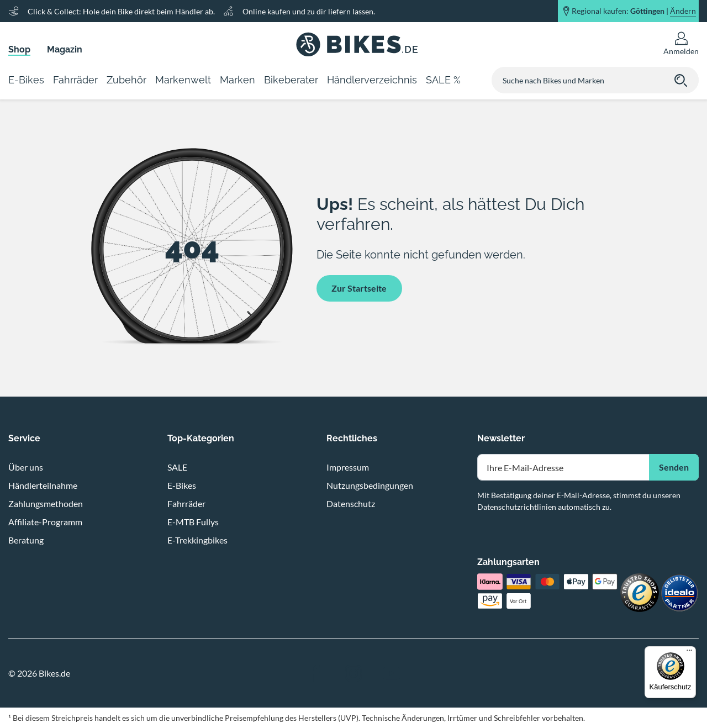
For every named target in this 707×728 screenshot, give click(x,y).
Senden (674, 467)
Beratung (26, 540)
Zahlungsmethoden (46, 503)
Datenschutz (351, 503)
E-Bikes (182, 485)
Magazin (65, 49)
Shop (19, 49)
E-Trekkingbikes (197, 540)
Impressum (348, 467)
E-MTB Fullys (193, 522)
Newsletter (501, 438)
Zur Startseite (359, 288)
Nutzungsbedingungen (370, 485)
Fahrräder (186, 503)
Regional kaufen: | (634, 11)
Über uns (26, 467)
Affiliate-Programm (45, 522)
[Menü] (689, 653)
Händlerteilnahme (43, 485)
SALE (177, 467)
